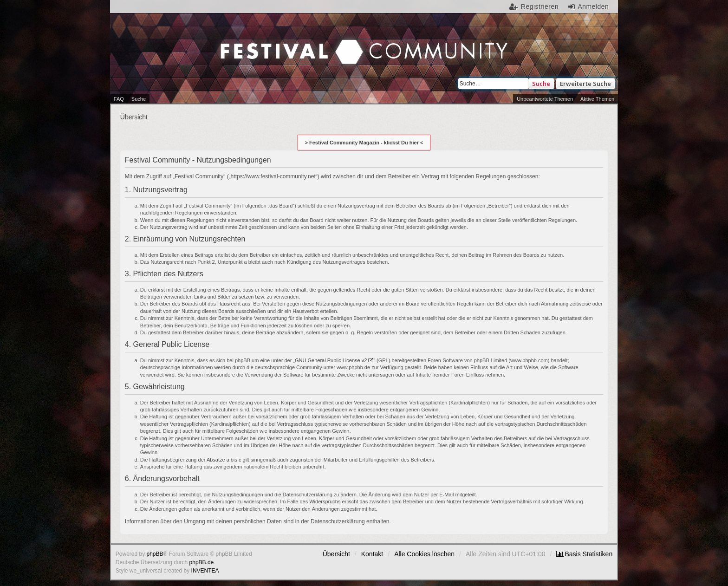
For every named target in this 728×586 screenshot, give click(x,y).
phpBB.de (202, 562)
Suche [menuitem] (139, 99)
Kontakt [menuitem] (372, 554)
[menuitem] (584, 554)
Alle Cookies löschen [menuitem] (424, 554)
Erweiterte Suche (585, 84)
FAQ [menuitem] (119, 99)
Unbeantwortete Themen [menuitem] (545, 99)
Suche (541, 84)
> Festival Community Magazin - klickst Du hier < (364, 143)
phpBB (155, 554)
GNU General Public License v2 (331, 360)
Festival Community (285, 42)
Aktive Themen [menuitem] (597, 99)
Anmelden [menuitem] (593, 7)
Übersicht (336, 554)
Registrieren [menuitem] (540, 7)
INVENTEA (205, 571)
